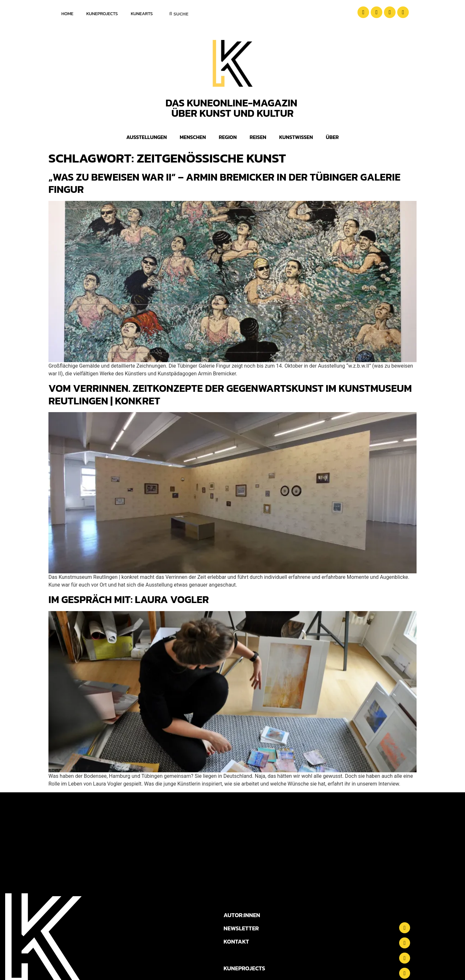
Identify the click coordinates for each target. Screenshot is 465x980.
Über (332, 137)
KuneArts (142, 14)
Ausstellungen (147, 137)
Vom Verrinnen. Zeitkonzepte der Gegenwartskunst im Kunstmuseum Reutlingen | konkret (230, 394)
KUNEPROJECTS (244, 968)
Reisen (258, 137)
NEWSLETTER (241, 928)
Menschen (193, 137)
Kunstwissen (296, 137)
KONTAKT (236, 941)
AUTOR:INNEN (242, 915)
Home (67, 14)
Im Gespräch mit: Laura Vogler (129, 599)
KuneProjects (102, 14)
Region (228, 137)
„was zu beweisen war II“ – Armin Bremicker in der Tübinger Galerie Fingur (224, 183)
